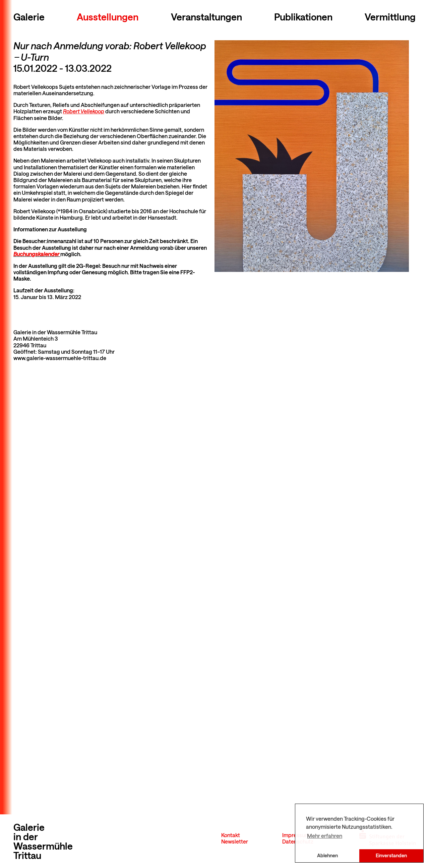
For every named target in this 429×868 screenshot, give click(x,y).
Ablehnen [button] (327, 855)
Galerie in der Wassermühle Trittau (43, 841)
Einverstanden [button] (391, 855)
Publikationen (303, 17)
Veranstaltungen (206, 17)
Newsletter (235, 841)
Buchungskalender (37, 254)
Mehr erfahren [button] (325, 836)
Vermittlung (390, 17)
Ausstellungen (108, 17)
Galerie (29, 17)
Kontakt (231, 835)
